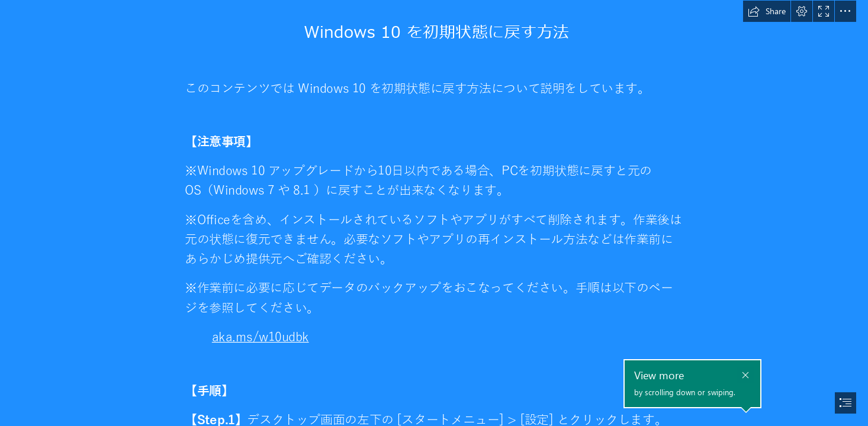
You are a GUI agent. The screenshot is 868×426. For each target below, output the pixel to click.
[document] (434, 213)
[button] (767, 11)
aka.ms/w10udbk (261, 338)
